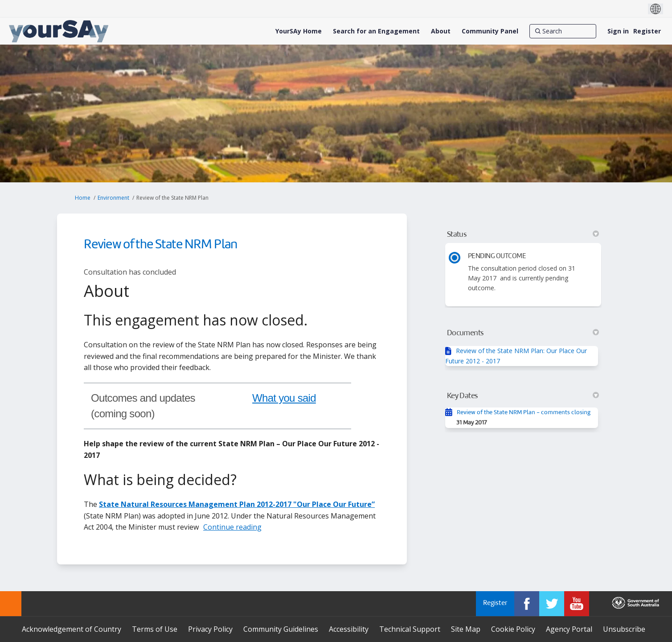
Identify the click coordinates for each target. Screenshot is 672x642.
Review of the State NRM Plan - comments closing (524, 413)
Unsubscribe (624, 629)
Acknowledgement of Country (72, 629)
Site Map (466, 629)
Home (83, 198)
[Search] (563, 31)
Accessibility (349, 629)
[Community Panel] (490, 31)
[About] (441, 31)
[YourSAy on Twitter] (552, 604)
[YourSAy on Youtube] (577, 604)
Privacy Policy (210, 629)
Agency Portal (569, 629)
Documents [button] (523, 333)
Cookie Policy (513, 629)
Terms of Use (155, 629)
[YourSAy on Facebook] (527, 604)
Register (647, 31)
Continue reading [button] (232, 527)
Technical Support (410, 629)
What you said (284, 398)
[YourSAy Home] (299, 31)
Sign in (618, 31)
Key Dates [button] (523, 396)
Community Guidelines (281, 629)
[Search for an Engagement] (376, 31)
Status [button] (523, 235)
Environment (113, 198)
